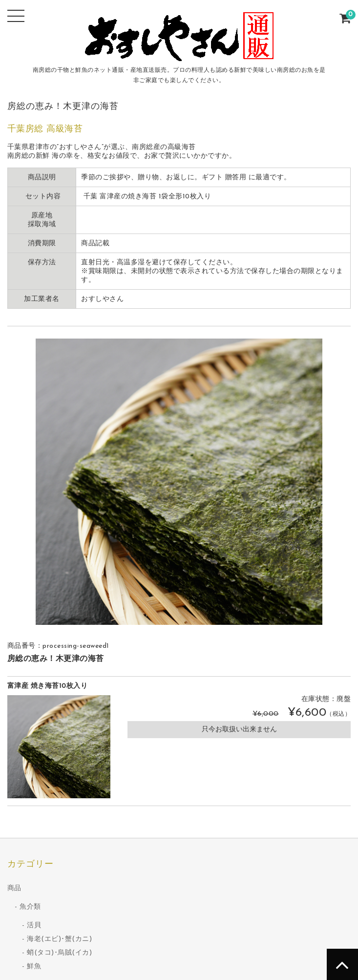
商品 (14, 888)
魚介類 (30, 907)
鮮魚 (34, 967)
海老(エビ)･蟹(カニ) (59, 939)
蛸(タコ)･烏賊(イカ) (59, 953)
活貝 (34, 926)
